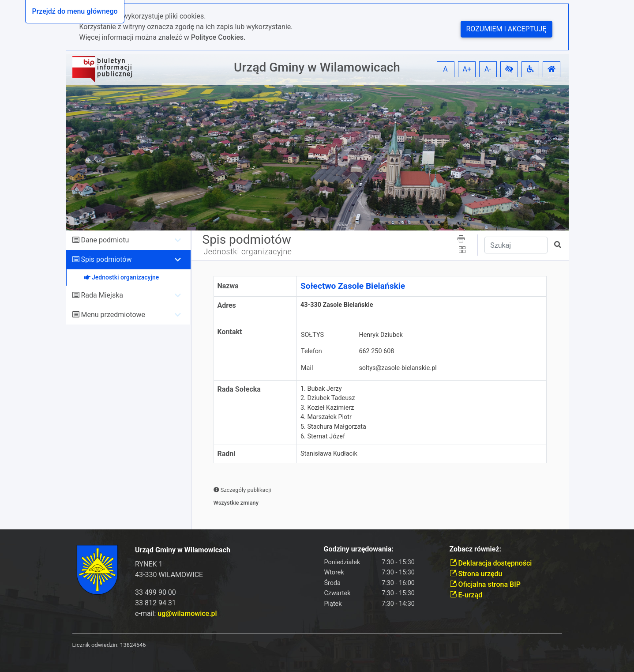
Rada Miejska (102, 295)
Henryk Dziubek (381, 335)
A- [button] (488, 69)
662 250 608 (376, 351)
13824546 (133, 645)
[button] (509, 69)
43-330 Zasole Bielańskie (337, 310)
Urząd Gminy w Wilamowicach (317, 67)
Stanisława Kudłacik (329, 454)
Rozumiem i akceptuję (506, 29)
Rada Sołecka (239, 389)
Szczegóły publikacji (242, 490)
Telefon (311, 351)
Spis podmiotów (106, 259)
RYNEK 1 (149, 564)
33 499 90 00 (156, 592)
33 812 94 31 (156, 603)
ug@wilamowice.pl (187, 613)
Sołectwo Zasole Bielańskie (353, 286)
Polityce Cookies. (218, 37)
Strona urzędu (476, 574)
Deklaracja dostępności (491, 563)
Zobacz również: (476, 549)
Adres (227, 305)
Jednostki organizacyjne (248, 252)
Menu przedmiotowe (113, 315)
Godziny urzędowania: (359, 549)
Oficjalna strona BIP (485, 584)
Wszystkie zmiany (236, 503)
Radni (227, 454)
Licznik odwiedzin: (96, 645)
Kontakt (230, 332)
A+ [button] (467, 69)
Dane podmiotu (105, 240)
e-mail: (176, 613)
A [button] (445, 69)
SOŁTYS (312, 335)
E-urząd (466, 595)
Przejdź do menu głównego (75, 11)
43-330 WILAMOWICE (169, 575)
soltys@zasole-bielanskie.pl (398, 368)
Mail (307, 368)
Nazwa (228, 286)
